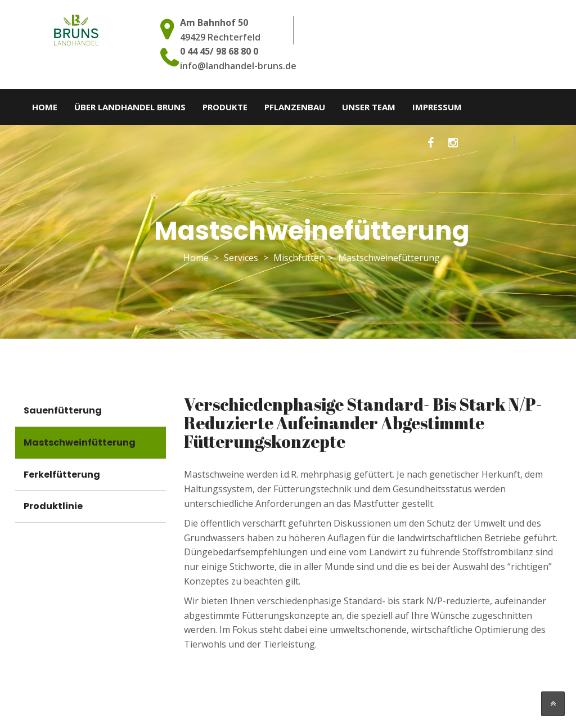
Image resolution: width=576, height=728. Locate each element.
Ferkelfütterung (62, 475)
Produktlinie (53, 506)
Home (45, 107)
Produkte (225, 107)
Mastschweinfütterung (80, 442)
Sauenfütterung (63, 410)
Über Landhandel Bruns (130, 107)
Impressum (437, 107)
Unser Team (369, 107)
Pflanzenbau (295, 107)
